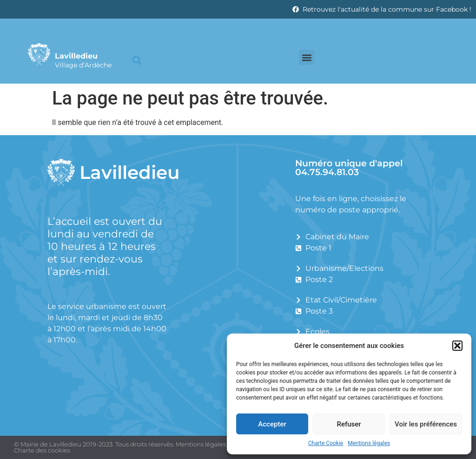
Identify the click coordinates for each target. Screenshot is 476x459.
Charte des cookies (42, 450)
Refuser (349, 424)
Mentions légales (369, 443)
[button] (457, 346)
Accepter (272, 424)
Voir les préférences (426, 424)
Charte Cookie (326, 443)
